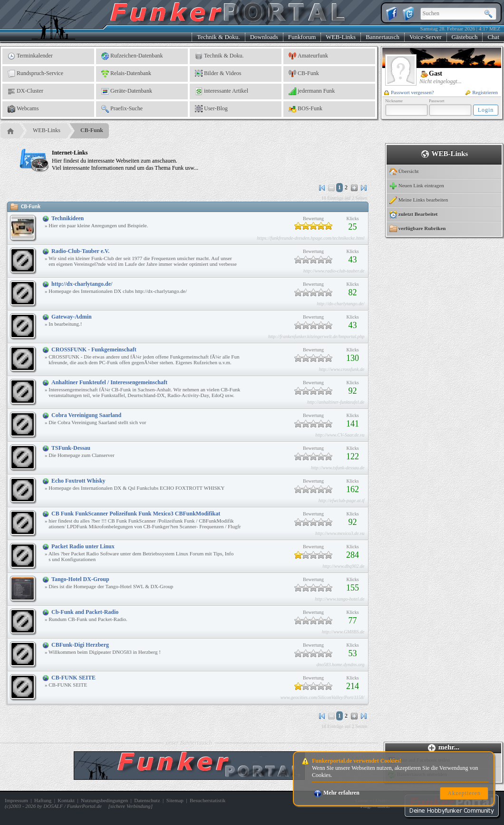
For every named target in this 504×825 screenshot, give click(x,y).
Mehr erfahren (337, 793)
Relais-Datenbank (126, 74)
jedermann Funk (312, 91)
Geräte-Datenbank (127, 91)
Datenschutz (147, 800)
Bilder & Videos (218, 74)
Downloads (264, 37)
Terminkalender (30, 56)
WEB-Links (341, 37)
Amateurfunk (308, 56)
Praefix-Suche (122, 109)
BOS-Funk (305, 109)
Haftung (43, 800)
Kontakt (66, 800)
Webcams (23, 109)
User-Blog (211, 109)
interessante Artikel (222, 91)
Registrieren (482, 92)
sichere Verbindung (131, 806)
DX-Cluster (25, 91)
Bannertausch (383, 37)
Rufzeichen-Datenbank (132, 56)
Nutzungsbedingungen (104, 800)
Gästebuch (465, 37)
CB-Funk (304, 74)
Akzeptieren (464, 793)
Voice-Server (426, 37)
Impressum (16, 800)
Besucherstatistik (208, 800)
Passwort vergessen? (409, 92)
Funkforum (302, 37)
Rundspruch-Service (35, 74)
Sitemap (175, 800)
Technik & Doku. (218, 37)
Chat (493, 37)
